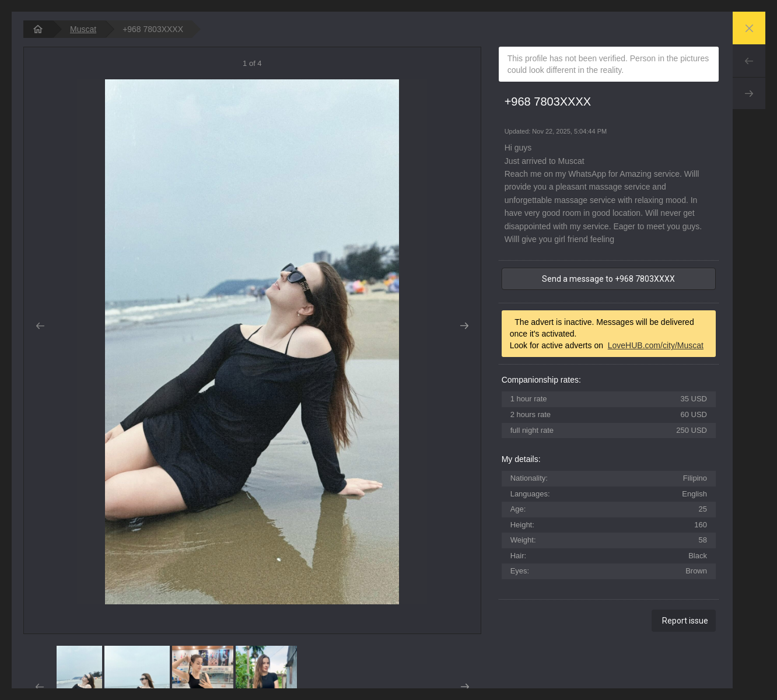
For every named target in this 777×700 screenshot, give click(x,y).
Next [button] (465, 326)
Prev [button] (40, 326)
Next (749, 93)
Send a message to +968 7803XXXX (608, 279)
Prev (749, 61)
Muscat (83, 29)
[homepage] (38, 29)
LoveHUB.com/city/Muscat (656, 345)
